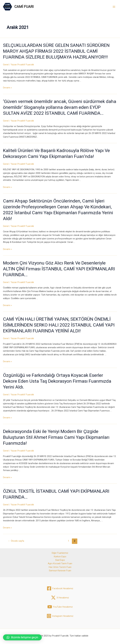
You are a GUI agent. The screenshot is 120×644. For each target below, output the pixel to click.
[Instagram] (60, 616)
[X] (60, 598)
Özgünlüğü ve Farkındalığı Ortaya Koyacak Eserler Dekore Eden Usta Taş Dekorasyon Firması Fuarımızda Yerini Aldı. (57, 381)
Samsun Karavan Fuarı (60, 571)
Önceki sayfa (16, 541)
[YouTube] (60, 607)
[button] (22, 637)
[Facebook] (60, 588)
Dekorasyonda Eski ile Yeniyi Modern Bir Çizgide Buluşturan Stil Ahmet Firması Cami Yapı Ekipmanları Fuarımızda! (56, 437)
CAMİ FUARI (24, 7)
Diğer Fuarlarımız (60, 553)
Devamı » (7, 88)
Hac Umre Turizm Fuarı (60, 567)
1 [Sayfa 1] (68, 541)
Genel (6, 65)
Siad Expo (60, 560)
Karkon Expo (60, 557)
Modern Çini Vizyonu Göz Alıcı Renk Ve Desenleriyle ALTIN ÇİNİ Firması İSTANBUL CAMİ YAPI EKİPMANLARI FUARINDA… (59, 269)
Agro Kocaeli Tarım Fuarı (60, 563)
